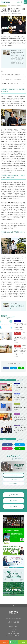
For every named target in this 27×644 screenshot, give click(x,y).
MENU (25, 2)
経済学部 (19, 14)
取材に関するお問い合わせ (14, 634)
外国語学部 (16, 391)
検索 (22, 2)
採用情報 (14, 631)
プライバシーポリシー (14, 627)
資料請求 (18, 2)
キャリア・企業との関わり (7, 14)
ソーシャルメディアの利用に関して (14, 636)
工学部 (16, 401)
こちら (15, 303)
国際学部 (16, 411)
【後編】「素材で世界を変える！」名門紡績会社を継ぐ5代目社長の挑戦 (17, 307)
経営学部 (14, 14)
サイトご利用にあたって (14, 629)
